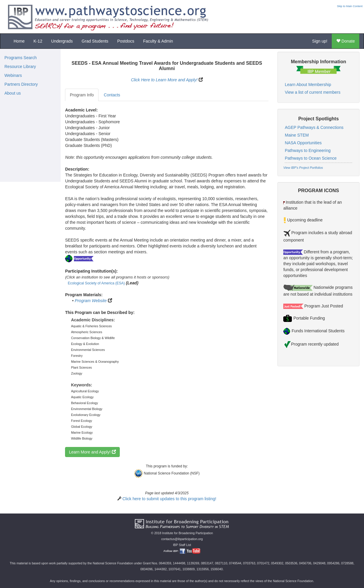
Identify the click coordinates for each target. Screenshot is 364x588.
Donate (346, 41)
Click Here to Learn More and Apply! (164, 80)
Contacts (112, 95)
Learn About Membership (308, 85)
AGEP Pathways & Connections (314, 127)
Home (19, 41)
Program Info (82, 95)
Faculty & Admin (158, 41)
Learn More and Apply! (92, 452)
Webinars (13, 75)
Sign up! (320, 41)
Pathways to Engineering (308, 150)
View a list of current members (313, 92)
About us (13, 93)
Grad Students (95, 41)
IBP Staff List (182, 545)
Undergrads (62, 41)
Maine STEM (297, 135)
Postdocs (126, 41)
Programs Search (21, 58)
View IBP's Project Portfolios (303, 168)
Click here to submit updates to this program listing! (169, 499)
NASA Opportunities (303, 143)
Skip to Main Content (350, 6)
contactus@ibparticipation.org (182, 539)
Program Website (91, 301)
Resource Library (20, 67)
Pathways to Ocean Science (311, 158)
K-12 (38, 41)
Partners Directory (21, 84)
